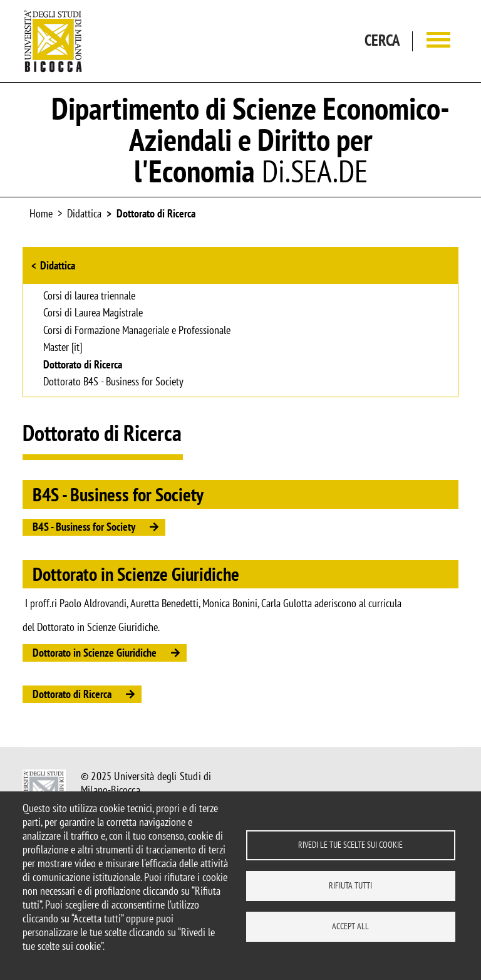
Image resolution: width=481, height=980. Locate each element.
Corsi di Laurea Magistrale (93, 313)
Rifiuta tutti (350, 885)
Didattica (58, 265)
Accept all (350, 926)
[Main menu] (438, 41)
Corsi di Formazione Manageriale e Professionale (137, 331)
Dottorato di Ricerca (156, 213)
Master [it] (63, 348)
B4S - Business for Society (84, 527)
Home (41, 213)
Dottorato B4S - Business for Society (113, 382)
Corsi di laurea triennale (89, 296)
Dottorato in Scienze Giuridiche (95, 653)
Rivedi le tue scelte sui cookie (350, 845)
